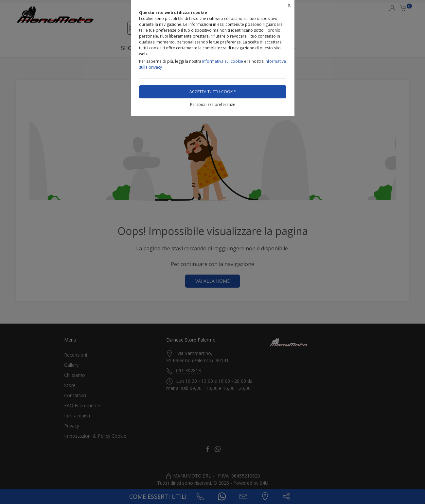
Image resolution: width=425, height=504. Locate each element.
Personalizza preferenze (213, 104)
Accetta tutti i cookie (212, 92)
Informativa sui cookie (223, 61)
